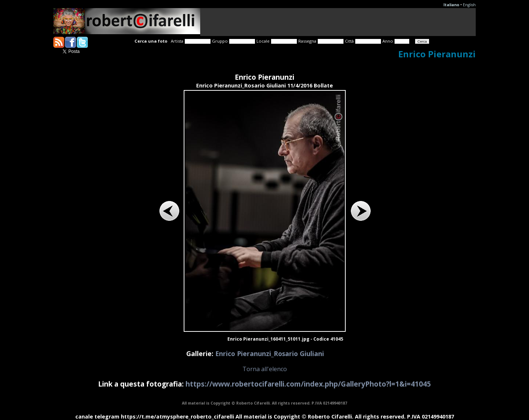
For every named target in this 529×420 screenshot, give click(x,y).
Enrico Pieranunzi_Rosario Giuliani (270, 353)
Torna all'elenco (265, 369)
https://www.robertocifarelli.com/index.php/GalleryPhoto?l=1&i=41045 (308, 384)
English (469, 5)
